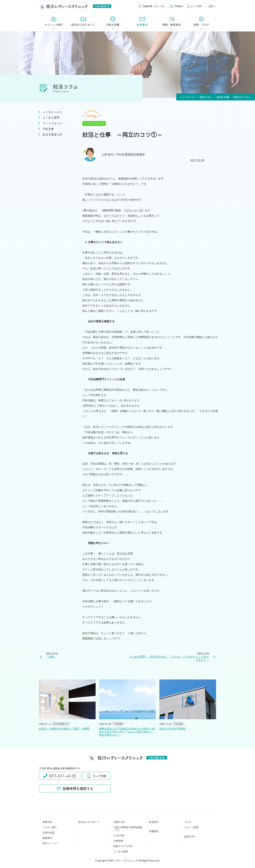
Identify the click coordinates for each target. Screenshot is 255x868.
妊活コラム (206, 97)
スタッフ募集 (191, 827)
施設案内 (47, 838)
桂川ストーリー (51, 843)
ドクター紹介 (50, 827)
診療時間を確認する (75, 789)
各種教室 (154, 831)
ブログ (188, 822)
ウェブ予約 (194, 6)
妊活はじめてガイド (89, 822)
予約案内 (176, 6)
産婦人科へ (190, 836)
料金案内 (154, 822)
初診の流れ (119, 822)
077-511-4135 (60, 776)
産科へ (211, 6)
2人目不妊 (119, 835)
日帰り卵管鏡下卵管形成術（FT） (128, 829)
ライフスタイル (94, 123)
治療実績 (118, 841)
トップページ (187, 97)
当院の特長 (49, 832)
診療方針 (47, 822)
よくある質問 (121, 851)
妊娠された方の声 (123, 846)
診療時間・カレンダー (152, 6)
